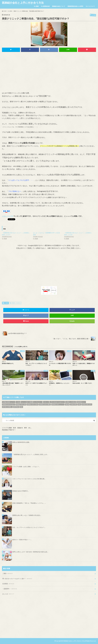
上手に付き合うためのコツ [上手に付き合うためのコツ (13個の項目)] (57, 402)
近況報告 (8, 584)
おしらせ (8, 594)
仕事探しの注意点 (16, 303)
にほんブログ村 (8, 216)
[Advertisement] (49, 74)
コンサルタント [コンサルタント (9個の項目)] (38, 402)
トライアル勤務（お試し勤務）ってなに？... (26, 467)
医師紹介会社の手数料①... (20, 491)
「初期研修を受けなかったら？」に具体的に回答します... (30, 454)
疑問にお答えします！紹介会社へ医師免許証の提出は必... (30, 552)
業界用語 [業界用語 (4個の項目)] (16, 407)
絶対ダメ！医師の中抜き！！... (22, 540)
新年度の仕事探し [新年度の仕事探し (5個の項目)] (7, 407)
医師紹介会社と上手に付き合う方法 (23, 3)
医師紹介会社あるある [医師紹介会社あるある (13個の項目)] (9, 405)
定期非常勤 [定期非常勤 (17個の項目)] (73, 405)
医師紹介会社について (59, 6)
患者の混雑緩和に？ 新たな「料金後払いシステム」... (29, 503)
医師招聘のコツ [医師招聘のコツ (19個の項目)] (81, 402)
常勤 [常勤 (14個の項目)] (79, 405)
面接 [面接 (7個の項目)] (21, 407)
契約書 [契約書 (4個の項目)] (67, 405)
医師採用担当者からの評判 (75, 6)
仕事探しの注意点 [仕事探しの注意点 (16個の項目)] (71, 402)
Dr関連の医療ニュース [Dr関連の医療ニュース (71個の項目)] (9, 402)
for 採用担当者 (45, 6)
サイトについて (90, 6)
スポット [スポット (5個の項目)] (46, 402)
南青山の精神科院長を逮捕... (21, 442)
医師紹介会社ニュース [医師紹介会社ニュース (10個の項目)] (58, 405)
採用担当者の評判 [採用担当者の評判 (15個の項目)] (87, 405)
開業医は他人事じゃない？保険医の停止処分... (27, 515)
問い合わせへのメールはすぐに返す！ (17, 579)
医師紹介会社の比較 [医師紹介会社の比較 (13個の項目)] (33, 405)
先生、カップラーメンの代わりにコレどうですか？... (29, 527)
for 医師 (36, 6)
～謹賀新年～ (10, 589)
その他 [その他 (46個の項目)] (18, 402)
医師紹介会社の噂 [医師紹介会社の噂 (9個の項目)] (21, 405)
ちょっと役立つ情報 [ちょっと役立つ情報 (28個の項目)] (27, 402)
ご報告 (8, 574)
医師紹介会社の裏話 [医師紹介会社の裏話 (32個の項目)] (45, 405)
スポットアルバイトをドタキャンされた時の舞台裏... (29, 479)
